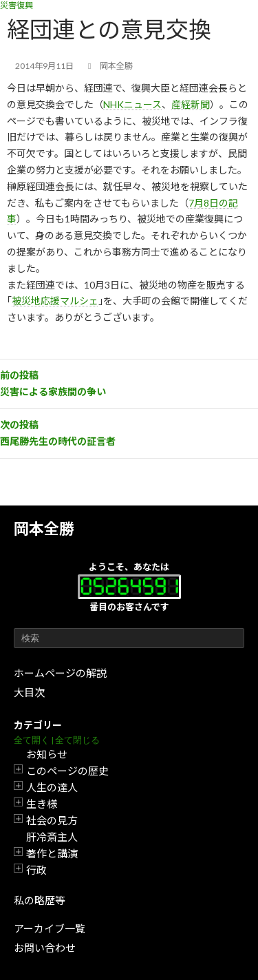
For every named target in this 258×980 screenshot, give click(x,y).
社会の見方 (52, 820)
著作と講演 (52, 853)
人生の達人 (52, 787)
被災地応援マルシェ (55, 301)
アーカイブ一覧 (50, 928)
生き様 (42, 804)
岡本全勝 (44, 529)
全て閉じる (77, 740)
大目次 (29, 692)
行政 (36, 870)
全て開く (32, 740)
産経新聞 (191, 104)
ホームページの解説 (60, 673)
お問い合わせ (45, 948)
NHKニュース (132, 104)
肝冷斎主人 (52, 837)
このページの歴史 (67, 771)
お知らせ (47, 754)
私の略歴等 (40, 900)
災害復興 (17, 5)
